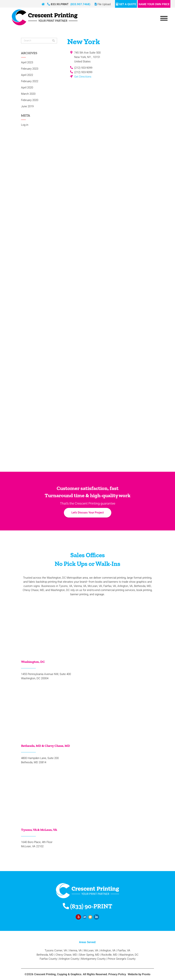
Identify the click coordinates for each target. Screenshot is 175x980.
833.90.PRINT (58, 4)
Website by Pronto (139, 974)
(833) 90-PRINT (87, 906)
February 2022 (30, 81)
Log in (25, 125)
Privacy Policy (117, 974)
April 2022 (27, 75)
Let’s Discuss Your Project (88, 513)
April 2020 (27, 88)
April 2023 (27, 62)
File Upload (103, 4)
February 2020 (30, 100)
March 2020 (28, 94)
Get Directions (83, 77)
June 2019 (27, 106)
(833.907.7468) (80, 4)
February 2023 (30, 69)
